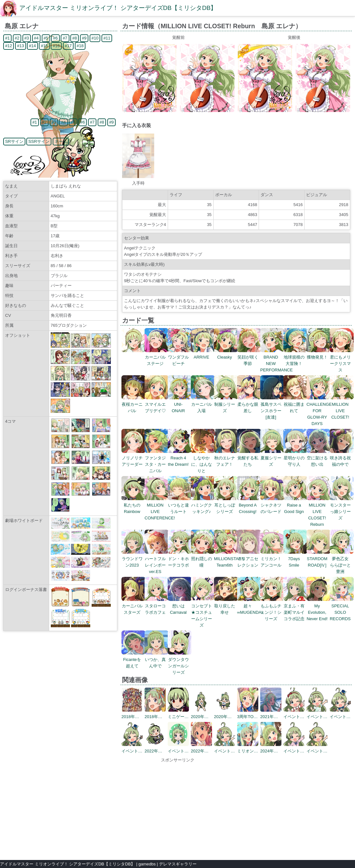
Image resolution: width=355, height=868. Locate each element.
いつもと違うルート (180, 505)
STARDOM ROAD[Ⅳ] (319, 559)
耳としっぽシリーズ (226, 505)
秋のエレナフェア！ (226, 458)
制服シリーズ (226, 404)
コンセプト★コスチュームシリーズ (203, 612)
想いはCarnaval (180, 606)
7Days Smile (295, 559)
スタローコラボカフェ (157, 606)
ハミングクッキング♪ (203, 505)
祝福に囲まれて (295, 404)
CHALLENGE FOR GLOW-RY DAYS (319, 411)
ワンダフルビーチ (180, 357)
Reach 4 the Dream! (180, 458)
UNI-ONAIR (180, 404)
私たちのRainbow (133, 505)
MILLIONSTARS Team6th (229, 559)
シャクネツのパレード (272, 505)
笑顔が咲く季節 (249, 357)
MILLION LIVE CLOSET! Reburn (319, 512)
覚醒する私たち (249, 458)
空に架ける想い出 (319, 458)
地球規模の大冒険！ (295, 357)
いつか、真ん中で (157, 660)
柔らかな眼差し (249, 404)
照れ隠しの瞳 (203, 559)
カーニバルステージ (157, 357)
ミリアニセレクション (249, 559)
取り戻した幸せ (226, 606)
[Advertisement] (178, 808)
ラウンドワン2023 (133, 559)
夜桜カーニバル (133, 404)
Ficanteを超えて (133, 660)
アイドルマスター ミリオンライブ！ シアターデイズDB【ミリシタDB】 (118, 8)
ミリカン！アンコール (272, 559)
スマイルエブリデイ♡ (157, 404)
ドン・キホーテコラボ (180, 559)
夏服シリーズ (272, 458)
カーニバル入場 (203, 404)
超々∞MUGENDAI (250, 606)
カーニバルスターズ (133, 606)
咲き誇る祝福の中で (342, 458)
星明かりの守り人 (295, 458)
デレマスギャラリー (178, 864)
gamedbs (147, 864)
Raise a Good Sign (295, 505)
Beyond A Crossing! (249, 505)
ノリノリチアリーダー (133, 458)
